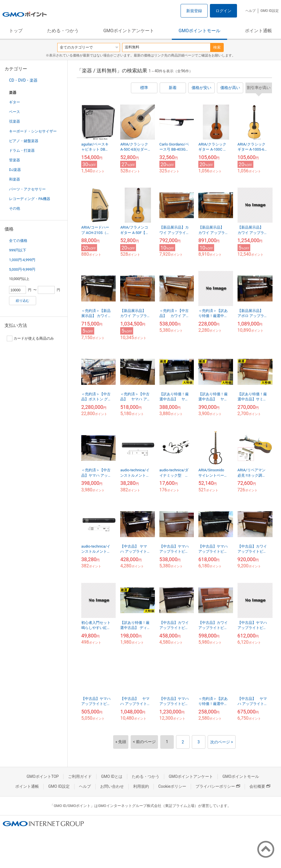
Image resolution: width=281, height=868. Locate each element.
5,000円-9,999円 (22, 269)
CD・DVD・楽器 (23, 80)
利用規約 (141, 786)
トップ (16, 31)
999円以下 (18, 250)
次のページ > (222, 742)
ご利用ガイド (80, 776)
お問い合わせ (112, 786)
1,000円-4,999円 (22, 260)
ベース (15, 112)
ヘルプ (251, 11)
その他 (15, 208)
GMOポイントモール (199, 31)
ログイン (223, 11)
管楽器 (15, 160)
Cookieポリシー (172, 786)
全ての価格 (18, 241)
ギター (15, 102)
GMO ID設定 (270, 11)
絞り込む (23, 301)
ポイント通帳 (258, 31)
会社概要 (260, 786)
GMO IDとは (112, 776)
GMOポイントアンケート (129, 31)
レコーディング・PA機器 (30, 199)
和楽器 (15, 179)
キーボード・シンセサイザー (33, 131)
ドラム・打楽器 (22, 150)
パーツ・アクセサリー (27, 189)
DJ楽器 (15, 170)
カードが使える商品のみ (30, 338)
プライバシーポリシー (218, 786)
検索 (217, 47)
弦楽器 (15, 121)
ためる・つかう (63, 31)
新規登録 (194, 11)
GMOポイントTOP (43, 776)
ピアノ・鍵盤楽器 (24, 141)
